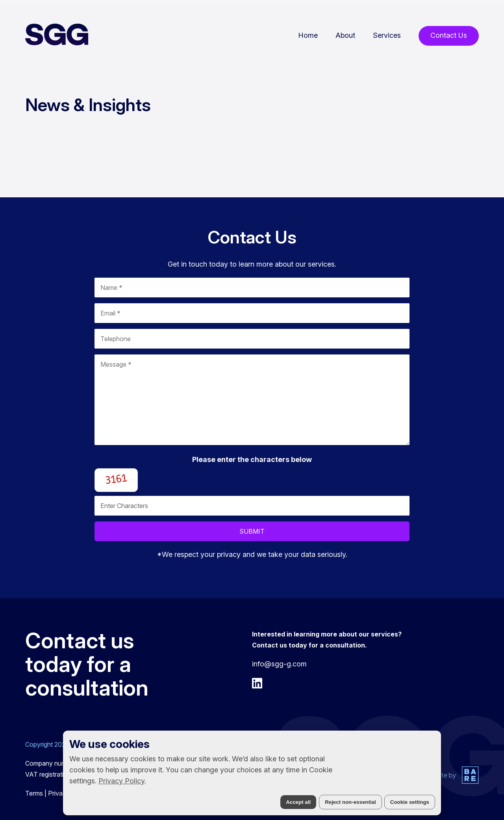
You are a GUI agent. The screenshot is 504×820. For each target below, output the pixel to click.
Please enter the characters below (252, 459)
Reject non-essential (350, 802)
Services (387, 35)
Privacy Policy (121, 781)
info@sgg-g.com (279, 664)
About (345, 35)
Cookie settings (410, 802)
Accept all (298, 802)
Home (308, 35)
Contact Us (449, 35)
